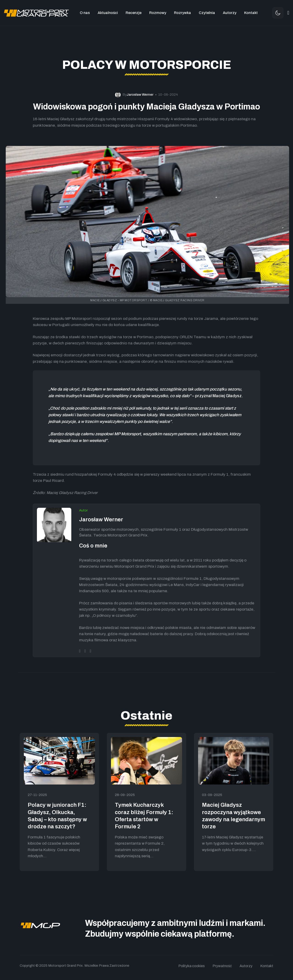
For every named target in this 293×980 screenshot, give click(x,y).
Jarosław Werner (101, 519)
